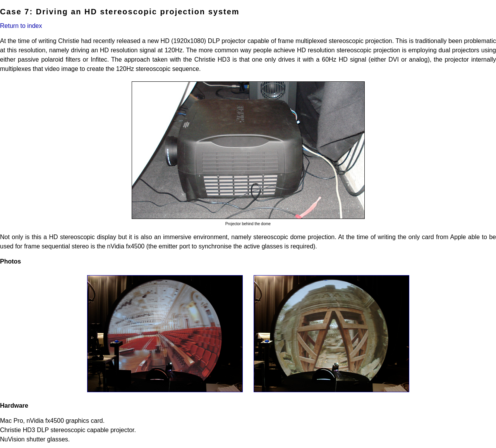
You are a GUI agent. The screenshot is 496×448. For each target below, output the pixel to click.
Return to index (21, 26)
